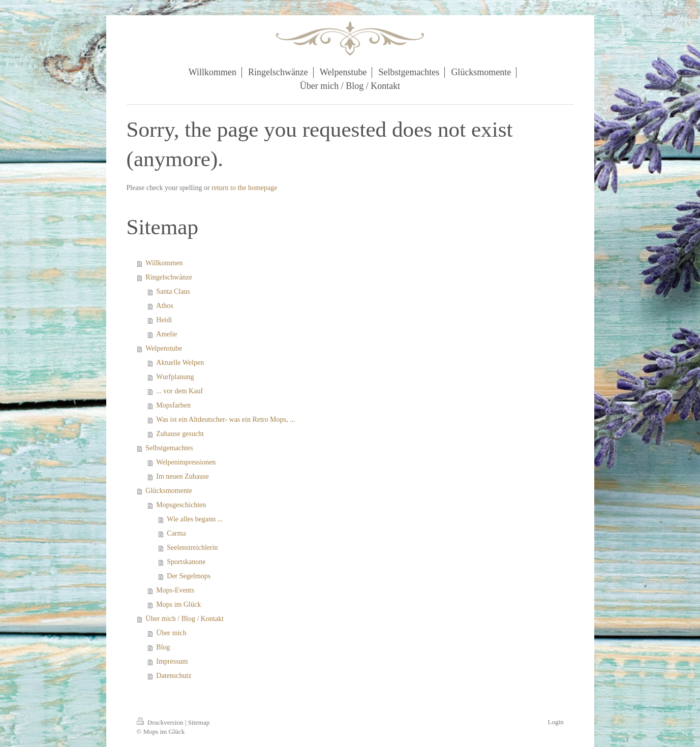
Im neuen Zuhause (182, 476)
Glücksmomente (169, 491)
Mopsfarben (173, 405)
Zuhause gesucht (180, 434)
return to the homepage (244, 188)
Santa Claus (173, 291)
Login (555, 722)
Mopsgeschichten (181, 505)
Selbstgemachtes (169, 448)
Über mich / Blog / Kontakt (185, 619)
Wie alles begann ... (195, 519)
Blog (163, 647)
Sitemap (199, 722)
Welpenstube (164, 348)
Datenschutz (174, 676)
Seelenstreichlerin (192, 548)
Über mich (171, 633)
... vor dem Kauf (179, 391)
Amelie (166, 334)
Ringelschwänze (169, 277)
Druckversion (161, 722)
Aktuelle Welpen (180, 363)
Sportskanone (186, 562)
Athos (164, 306)
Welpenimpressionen (186, 462)
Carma (176, 533)
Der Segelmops (189, 576)
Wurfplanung (175, 377)
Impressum (172, 661)
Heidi (164, 320)
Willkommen (164, 263)
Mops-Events (175, 590)
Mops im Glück (178, 604)
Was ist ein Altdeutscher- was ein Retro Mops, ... (225, 419)
